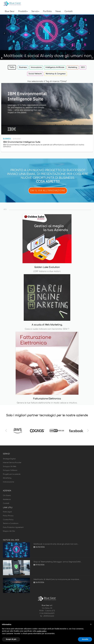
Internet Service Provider (12, 463)
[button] (91, 624)
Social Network (35, 74)
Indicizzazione (8, 482)
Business (23, 67)
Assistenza (7, 499)
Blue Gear (10, 11)
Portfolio (47, 11)
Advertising (7, 478)
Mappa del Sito (9, 531)
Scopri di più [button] (11, 639)
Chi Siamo (7, 496)
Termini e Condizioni (11, 523)
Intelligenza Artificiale (55, 67)
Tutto (12, 67)
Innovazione (36, 67)
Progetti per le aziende (12, 474)
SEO (83, 67)
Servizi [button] (35, 11)
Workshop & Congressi (56, 74)
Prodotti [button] (23, 11)
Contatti (69, 11)
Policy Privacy (8, 516)
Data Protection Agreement (13, 527)
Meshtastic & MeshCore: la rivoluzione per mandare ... (57, 579)
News (58, 11)
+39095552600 (48, 616)
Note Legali (7, 512)
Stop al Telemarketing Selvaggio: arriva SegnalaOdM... (58, 562)
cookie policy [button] (41, 631)
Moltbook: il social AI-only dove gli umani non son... (56, 544)
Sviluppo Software (10, 470)
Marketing (73, 67)
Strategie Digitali (9, 459)
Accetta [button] (85, 639)
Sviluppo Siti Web (10, 467)
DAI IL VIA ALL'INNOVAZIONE (48, 191)
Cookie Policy (8, 520)
